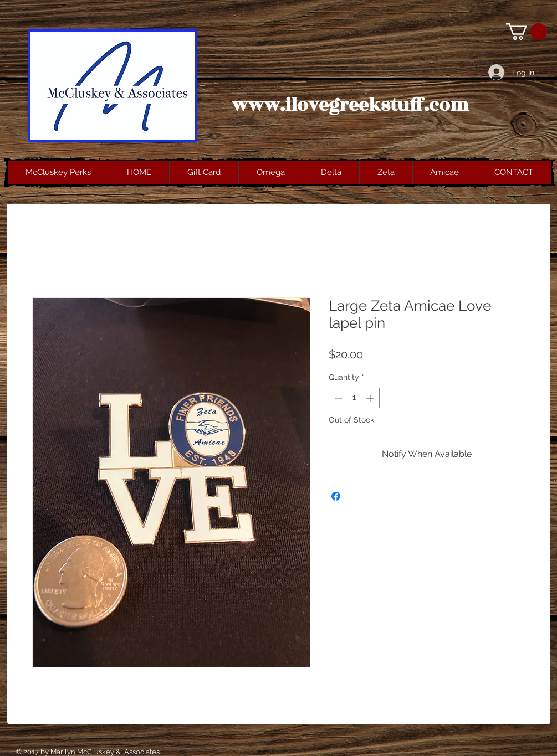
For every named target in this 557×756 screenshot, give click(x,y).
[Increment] (371, 398)
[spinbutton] (354, 398)
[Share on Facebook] (336, 496)
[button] (527, 32)
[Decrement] (337, 398)
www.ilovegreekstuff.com (350, 105)
